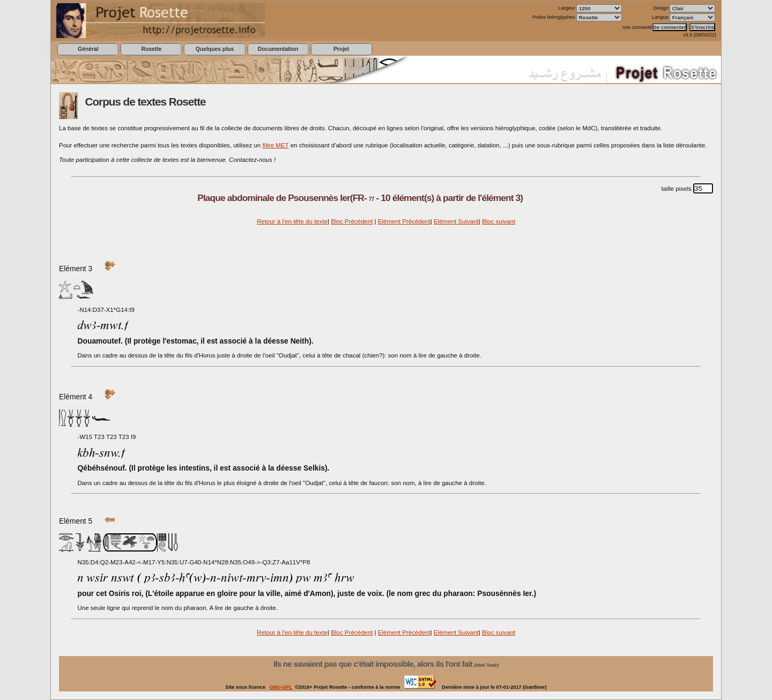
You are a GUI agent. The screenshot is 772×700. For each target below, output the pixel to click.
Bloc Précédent (352, 221)
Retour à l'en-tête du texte (292, 221)
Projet (341, 49)
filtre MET (275, 145)
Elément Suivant (456, 221)
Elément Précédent (404, 221)
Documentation (278, 49)
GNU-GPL (281, 687)
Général (88, 49)
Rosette (151, 49)
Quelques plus (215, 49)
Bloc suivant (499, 221)
